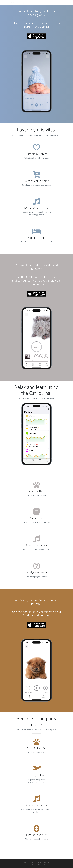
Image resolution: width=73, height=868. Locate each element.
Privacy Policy (32, 865)
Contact (43, 865)
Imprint (38, 865)
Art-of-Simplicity (17, 3)
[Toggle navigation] (62, 3)
